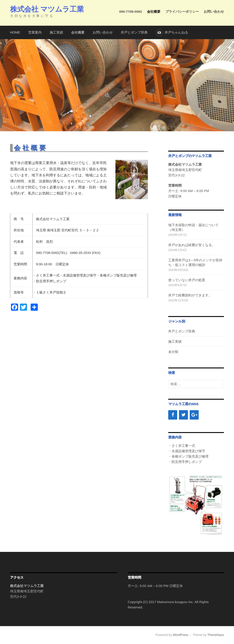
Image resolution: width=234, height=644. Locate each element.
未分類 (173, 352)
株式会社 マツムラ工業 (47, 9)
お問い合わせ (214, 12)
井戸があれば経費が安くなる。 (192, 245)
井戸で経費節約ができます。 (190, 295)
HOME (15, 32)
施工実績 (56, 32)
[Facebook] (173, 415)
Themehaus (216, 635)
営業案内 (35, 32)
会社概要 (154, 12)
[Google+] (194, 415)
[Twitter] (183, 415)
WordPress (181, 635)
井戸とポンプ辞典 (134, 32)
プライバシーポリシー (182, 12)
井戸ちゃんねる (176, 32)
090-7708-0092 (131, 12)
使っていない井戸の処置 (187, 280)
